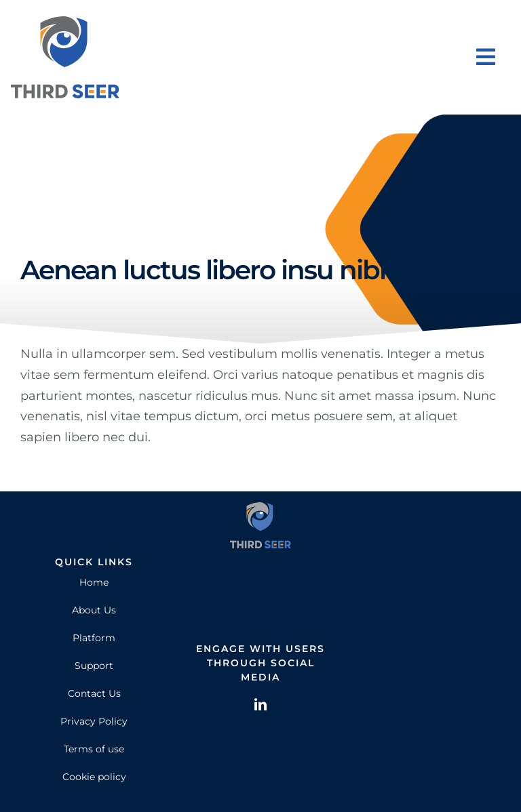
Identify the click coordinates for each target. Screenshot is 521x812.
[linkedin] (260, 704)
